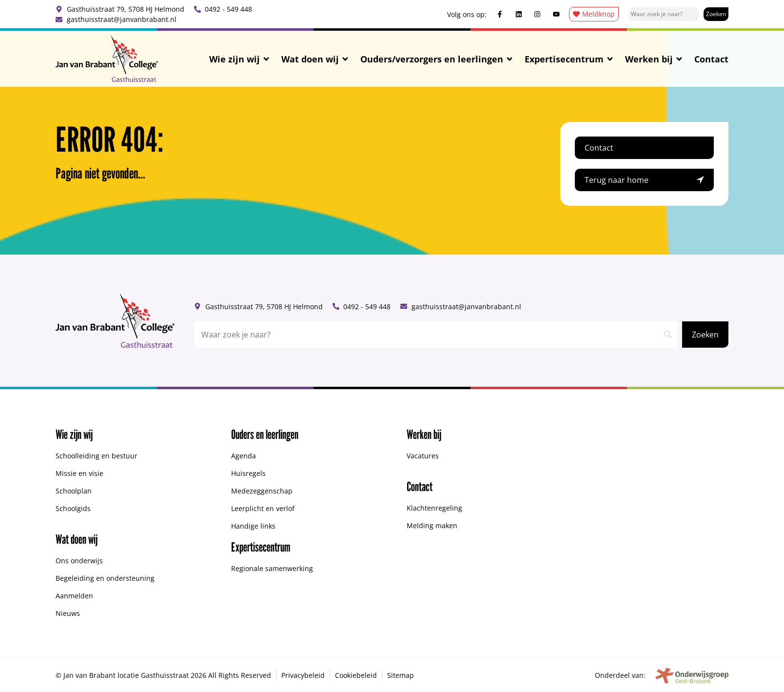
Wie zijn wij (240, 59)
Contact (711, 59)
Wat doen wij (315, 59)
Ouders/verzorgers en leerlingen (437, 59)
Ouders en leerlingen (265, 434)
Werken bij (654, 59)
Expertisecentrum (569, 59)
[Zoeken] (716, 14)
